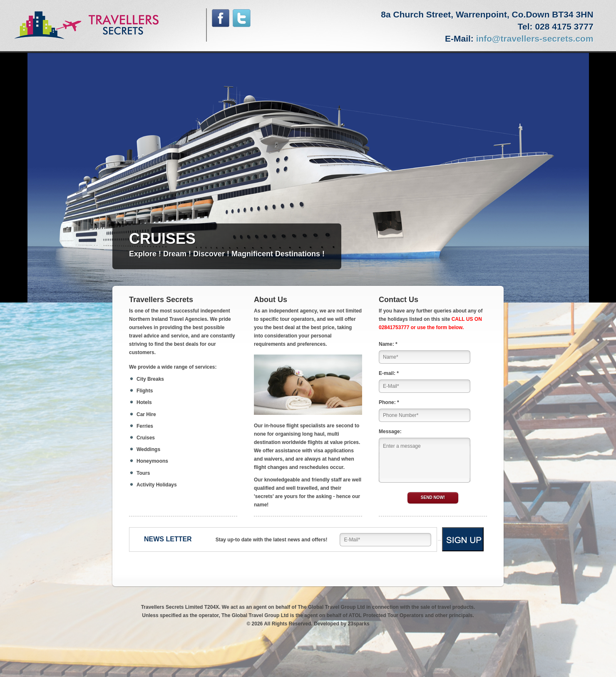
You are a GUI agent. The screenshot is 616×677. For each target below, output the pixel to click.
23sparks (359, 624)
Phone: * (389, 402)
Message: (390, 431)
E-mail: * (389, 373)
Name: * (388, 344)
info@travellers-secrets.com (535, 38)
